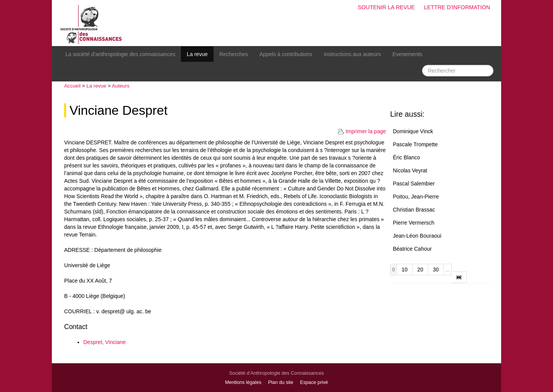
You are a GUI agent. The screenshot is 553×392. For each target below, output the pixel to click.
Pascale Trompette (415, 144)
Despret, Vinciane (104, 342)
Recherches (234, 54)
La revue (197, 54)
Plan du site (281, 382)
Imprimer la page (362, 131)
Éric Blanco (406, 157)
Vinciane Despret (118, 110)
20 (420, 270)
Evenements (407, 54)
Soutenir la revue (386, 7)
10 (405, 270)
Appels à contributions (286, 54)
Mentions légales (243, 382)
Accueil (72, 86)
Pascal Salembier (414, 184)
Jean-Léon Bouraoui (417, 236)
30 (436, 270)
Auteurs (121, 86)
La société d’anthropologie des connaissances (120, 54)
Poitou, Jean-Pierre (416, 197)
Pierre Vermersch (414, 223)
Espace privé (314, 382)
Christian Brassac (414, 210)
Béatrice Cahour (412, 249)
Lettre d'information (457, 7)
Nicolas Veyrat (410, 170)
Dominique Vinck (413, 131)
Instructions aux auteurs (352, 54)
